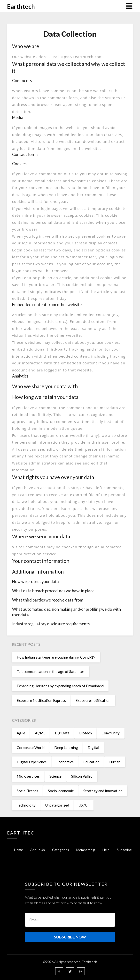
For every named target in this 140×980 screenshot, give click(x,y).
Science (55, 776)
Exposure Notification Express (41, 700)
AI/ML (40, 733)
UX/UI (84, 805)
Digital (93, 748)
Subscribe (124, 850)
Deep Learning (66, 748)
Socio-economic (61, 791)
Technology (26, 805)
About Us (38, 850)
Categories (61, 850)
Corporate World (31, 748)
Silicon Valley (82, 776)
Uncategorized (57, 805)
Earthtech (21, 6)
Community (111, 733)
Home (19, 850)
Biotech (86, 733)
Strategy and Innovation (103, 791)
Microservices (28, 776)
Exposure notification (93, 700)
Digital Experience (32, 762)
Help (106, 850)
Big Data (62, 733)
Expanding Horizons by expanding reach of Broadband (60, 686)
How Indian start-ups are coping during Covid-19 (56, 657)
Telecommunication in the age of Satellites (51, 671)
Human (115, 762)
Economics (65, 762)
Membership (86, 850)
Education (91, 762)
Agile (21, 733)
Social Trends (27, 791)
